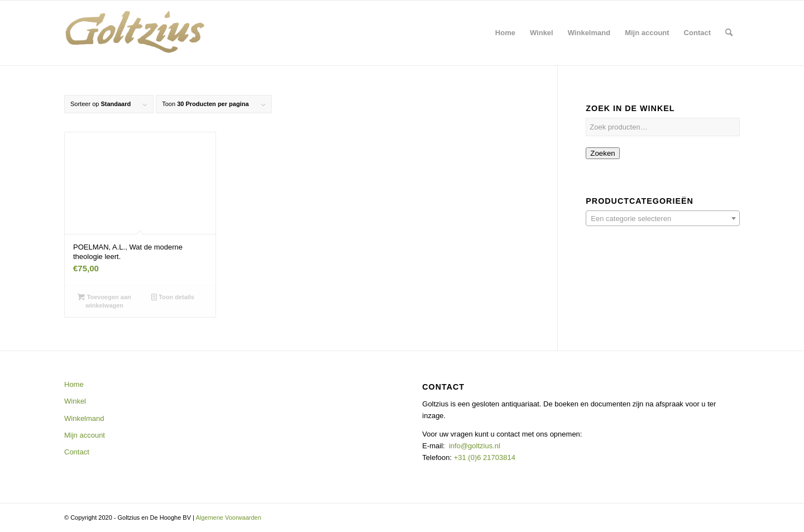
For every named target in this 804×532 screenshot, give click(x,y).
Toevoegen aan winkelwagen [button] (104, 301)
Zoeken (602, 153)
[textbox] (663, 219)
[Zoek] (729, 33)
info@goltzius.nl (475, 446)
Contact (77, 452)
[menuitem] (505, 33)
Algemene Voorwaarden (228, 517)
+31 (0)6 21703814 (484, 457)
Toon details (173, 297)
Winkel (75, 401)
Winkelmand (84, 418)
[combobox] (663, 218)
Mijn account (85, 435)
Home (74, 384)
